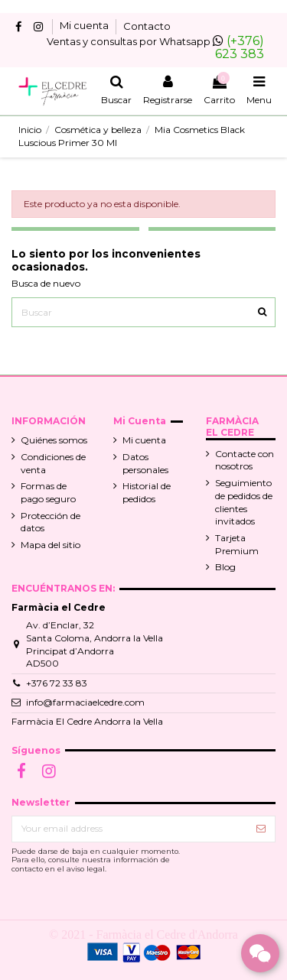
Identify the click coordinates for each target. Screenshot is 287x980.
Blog (225, 567)
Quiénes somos (54, 440)
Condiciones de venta (53, 463)
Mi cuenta (85, 26)
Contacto (147, 26)
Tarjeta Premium (237, 544)
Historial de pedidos (147, 492)
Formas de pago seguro (48, 492)
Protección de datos (51, 522)
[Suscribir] (261, 829)
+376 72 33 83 (57, 683)
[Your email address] (130, 829)
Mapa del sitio (51, 545)
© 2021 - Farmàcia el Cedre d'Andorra (143, 935)
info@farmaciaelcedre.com (85, 702)
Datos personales (145, 463)
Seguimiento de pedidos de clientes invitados (244, 502)
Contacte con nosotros (245, 460)
